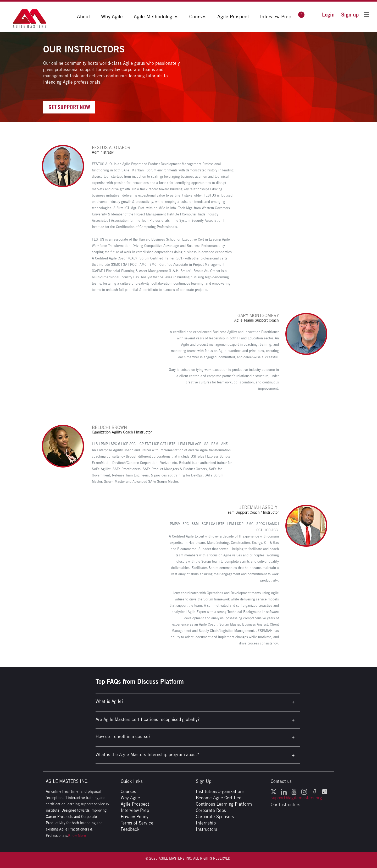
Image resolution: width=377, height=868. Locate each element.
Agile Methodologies (156, 17)
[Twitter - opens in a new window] (274, 791)
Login (328, 15)
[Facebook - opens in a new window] (314, 791)
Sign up (350, 15)
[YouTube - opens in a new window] (294, 791)
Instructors (207, 829)
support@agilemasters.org (296, 798)
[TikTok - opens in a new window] (325, 791)
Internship (206, 823)
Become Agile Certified (219, 798)
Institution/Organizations (220, 791)
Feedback (130, 829)
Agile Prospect (233, 17)
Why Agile (112, 17)
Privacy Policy (135, 817)
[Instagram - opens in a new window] (304, 791)
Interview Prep (276, 17)
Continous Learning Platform (224, 804)
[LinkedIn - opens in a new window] (284, 791)
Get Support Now (69, 107)
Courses (198, 17)
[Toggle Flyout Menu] (367, 14)
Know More (77, 836)
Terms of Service (137, 823)
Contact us (281, 781)
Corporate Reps (211, 810)
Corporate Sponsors (215, 817)
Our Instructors (285, 805)
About (84, 17)
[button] (328, 15)
